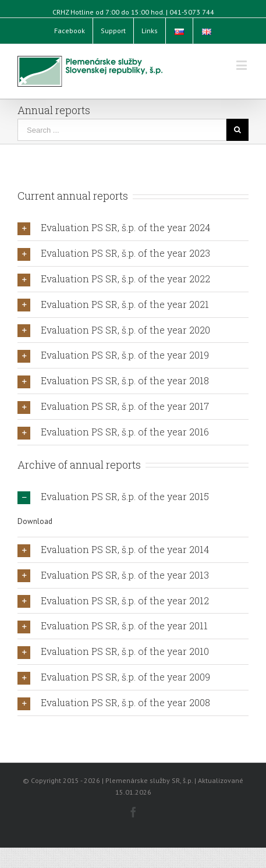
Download (35, 521)
